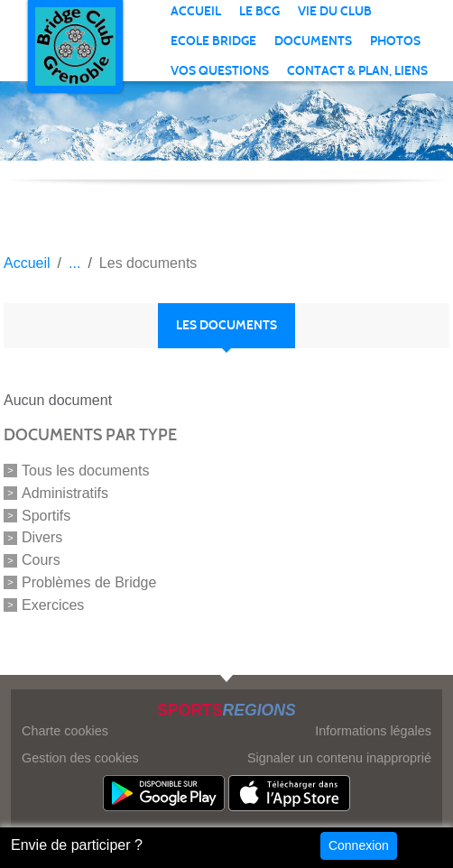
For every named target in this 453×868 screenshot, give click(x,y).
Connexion (359, 845)
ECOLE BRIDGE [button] (213, 41)
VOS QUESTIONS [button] (220, 71)
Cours (41, 560)
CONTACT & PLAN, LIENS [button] (357, 71)
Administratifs (65, 493)
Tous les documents (85, 471)
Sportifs (46, 515)
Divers (42, 537)
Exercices (53, 605)
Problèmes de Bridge (89, 582)
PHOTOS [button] (395, 41)
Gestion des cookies (80, 758)
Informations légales (373, 731)
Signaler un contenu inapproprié (339, 758)
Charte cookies (65, 731)
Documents (313, 41)
